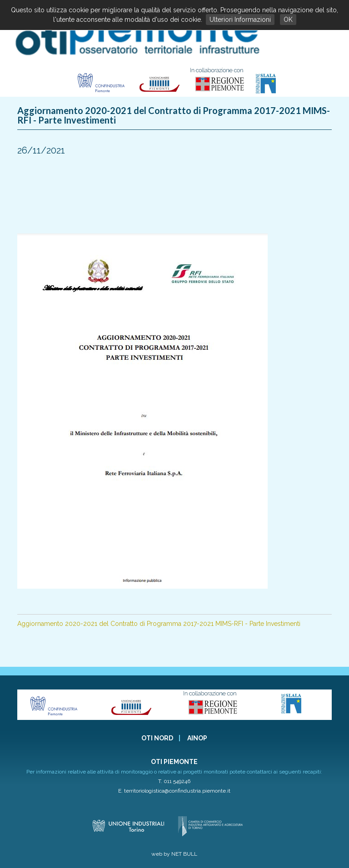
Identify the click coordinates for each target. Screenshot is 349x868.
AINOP (197, 738)
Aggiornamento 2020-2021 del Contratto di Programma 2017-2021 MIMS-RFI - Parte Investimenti (159, 624)
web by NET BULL (174, 854)
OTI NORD (157, 738)
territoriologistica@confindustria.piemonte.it (177, 791)
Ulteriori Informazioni (240, 20)
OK (288, 20)
